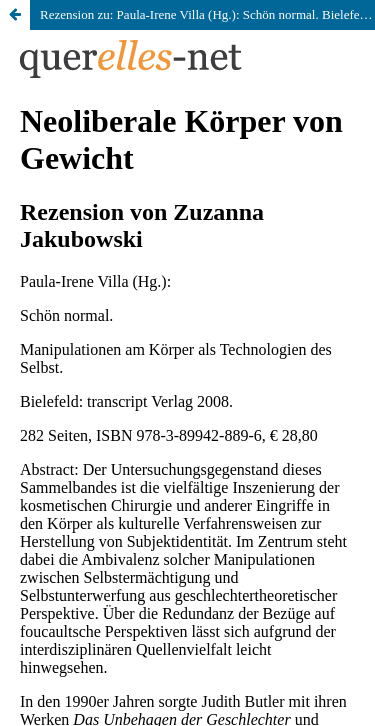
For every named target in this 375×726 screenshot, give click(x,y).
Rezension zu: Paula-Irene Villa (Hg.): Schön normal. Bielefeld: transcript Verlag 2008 (207, 14)
